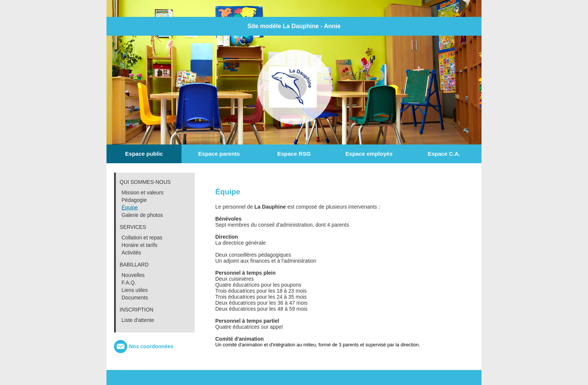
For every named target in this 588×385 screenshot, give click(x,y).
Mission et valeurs (142, 192)
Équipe (130, 208)
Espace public (144, 154)
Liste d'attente (138, 320)
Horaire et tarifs (139, 245)
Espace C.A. (444, 154)
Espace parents (219, 154)
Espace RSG (294, 154)
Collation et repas (142, 238)
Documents (135, 298)
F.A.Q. (129, 283)
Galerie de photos (142, 215)
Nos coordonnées (151, 346)
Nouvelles (133, 275)
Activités (131, 253)
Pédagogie (134, 200)
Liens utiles (135, 290)
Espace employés (369, 154)
